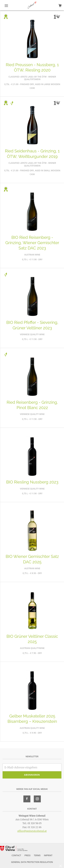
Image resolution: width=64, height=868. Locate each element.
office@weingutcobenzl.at (32, 831)
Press (28, 855)
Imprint (48, 855)
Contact (16, 855)
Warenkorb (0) (59, 6)
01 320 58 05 (35, 823)
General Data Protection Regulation (32, 862)
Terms (37, 855)
